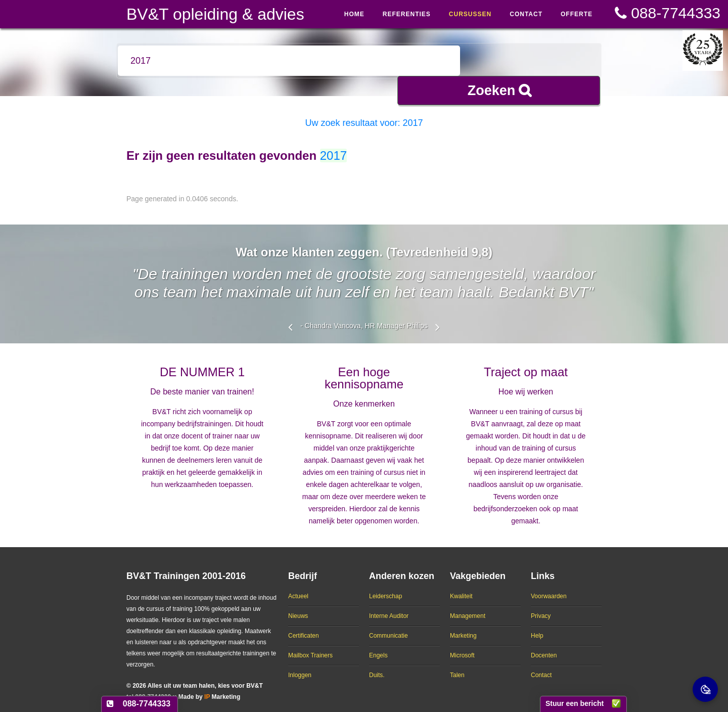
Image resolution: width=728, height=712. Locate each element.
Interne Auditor (389, 608)
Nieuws (298, 608)
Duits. (377, 667)
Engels (378, 647)
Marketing (463, 628)
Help (537, 628)
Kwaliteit (461, 588)
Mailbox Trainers (310, 647)
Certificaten (304, 628)
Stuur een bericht (575, 703)
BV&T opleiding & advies (215, 14)
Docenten (544, 647)
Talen (457, 667)
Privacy (541, 608)
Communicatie (389, 628)
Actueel (298, 588)
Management (468, 608)
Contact (541, 667)
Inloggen (300, 667)
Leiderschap (385, 588)
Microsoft (462, 647)
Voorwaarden (549, 588)
